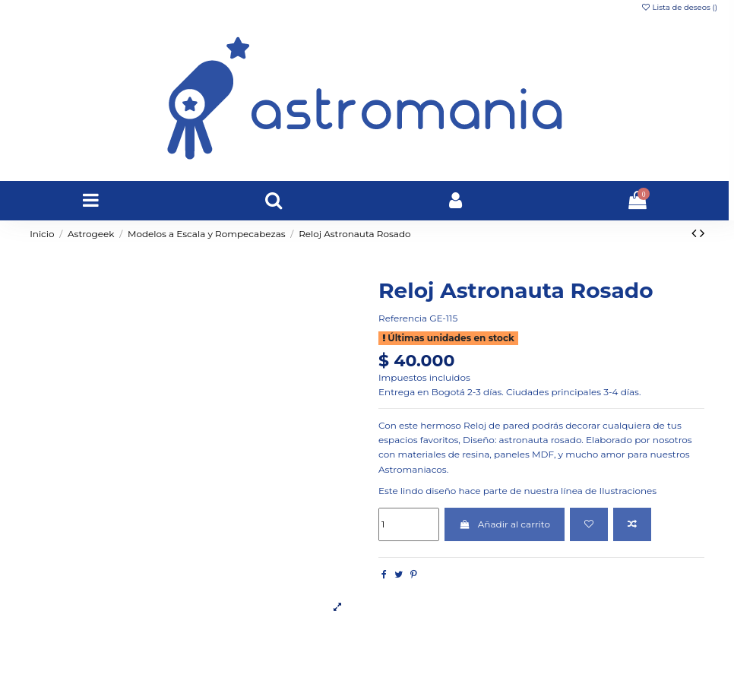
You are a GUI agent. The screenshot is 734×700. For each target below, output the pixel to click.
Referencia (403, 318)
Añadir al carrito (505, 524)
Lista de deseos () (679, 7)
